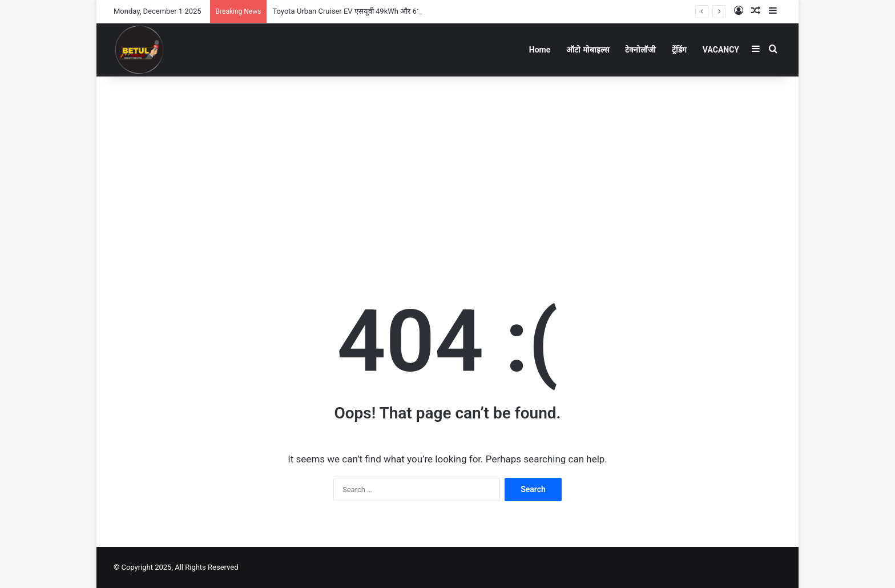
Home (540, 50)
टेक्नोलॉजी (640, 50)
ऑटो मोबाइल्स (587, 50)
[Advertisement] (447, 168)
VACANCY (721, 50)
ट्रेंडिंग (679, 50)
